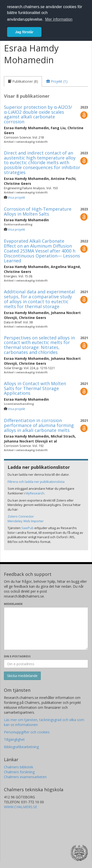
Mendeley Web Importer (26, 521)
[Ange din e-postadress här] (46, 664)
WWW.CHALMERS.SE (20, 807)
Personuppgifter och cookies (27, 732)
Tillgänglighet (14, 739)
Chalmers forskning (19, 772)
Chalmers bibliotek (19, 767)
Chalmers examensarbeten (25, 777)
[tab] (23, 81)
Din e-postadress (17, 656)
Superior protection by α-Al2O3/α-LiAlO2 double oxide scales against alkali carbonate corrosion (38, 114)
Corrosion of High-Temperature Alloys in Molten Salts (38, 211)
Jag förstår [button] (24, 32)
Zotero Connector (21, 516)
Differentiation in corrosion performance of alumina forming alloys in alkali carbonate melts (39, 425)
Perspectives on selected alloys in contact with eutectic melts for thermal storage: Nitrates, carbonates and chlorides (39, 345)
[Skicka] (22, 676)
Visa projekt (16, 197)
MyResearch (35, 493)
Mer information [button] (59, 19)
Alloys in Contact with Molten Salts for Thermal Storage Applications (35, 388)
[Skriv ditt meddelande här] (46, 629)
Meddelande (13, 604)
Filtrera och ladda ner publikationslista (36, 482)
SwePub (27, 528)
